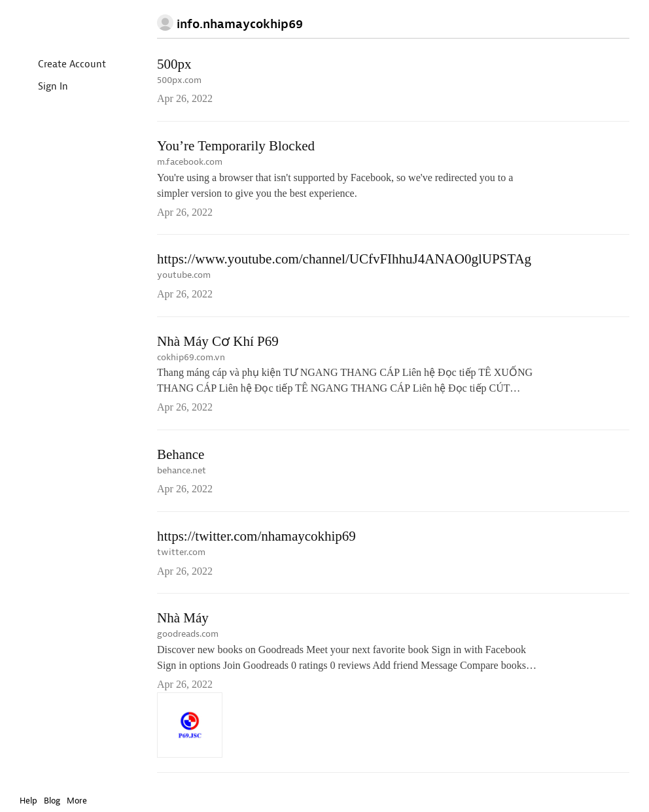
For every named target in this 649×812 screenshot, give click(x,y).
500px (174, 64)
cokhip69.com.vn (191, 357)
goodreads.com (188, 634)
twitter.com (181, 552)
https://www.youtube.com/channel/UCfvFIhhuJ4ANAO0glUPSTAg (344, 259)
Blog (52, 801)
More (80, 801)
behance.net (182, 470)
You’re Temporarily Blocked (236, 146)
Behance (181, 454)
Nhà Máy (183, 618)
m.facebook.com (190, 162)
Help (28, 801)
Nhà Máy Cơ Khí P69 (218, 341)
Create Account (61, 65)
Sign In (42, 87)
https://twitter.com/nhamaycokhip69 (256, 536)
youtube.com (184, 275)
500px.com (179, 80)
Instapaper (58, 24)
